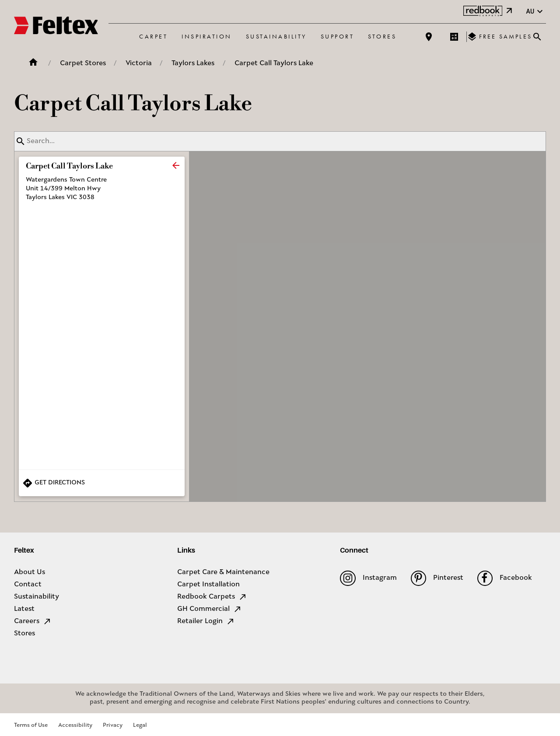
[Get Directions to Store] (102, 483)
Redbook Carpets (212, 597)
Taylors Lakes (193, 63)
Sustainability (276, 36)
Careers (33, 621)
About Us (30, 572)
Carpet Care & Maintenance (223, 572)
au (535, 12)
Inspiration (207, 36)
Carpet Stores (83, 63)
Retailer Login (206, 621)
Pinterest (437, 578)
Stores (382, 36)
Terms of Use (31, 725)
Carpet (153, 36)
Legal (140, 725)
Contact (28, 585)
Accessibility (75, 725)
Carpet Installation (208, 585)
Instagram (368, 578)
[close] (176, 165)
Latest (24, 609)
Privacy (113, 725)
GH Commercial (210, 609)
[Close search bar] (537, 37)
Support (338, 36)
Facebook (505, 578)
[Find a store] (429, 37)
